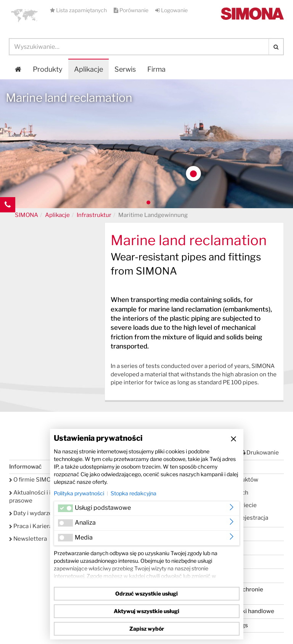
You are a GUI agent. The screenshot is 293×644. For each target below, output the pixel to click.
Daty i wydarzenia (35, 513)
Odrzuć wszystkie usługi (146, 593)
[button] (24, 15)
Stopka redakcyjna (134, 493)
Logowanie (171, 10)
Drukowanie (259, 453)
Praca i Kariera (31, 526)
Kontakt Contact (8, 220)
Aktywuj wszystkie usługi (146, 611)
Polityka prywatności (79, 493)
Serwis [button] (125, 69)
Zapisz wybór (147, 629)
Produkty (48, 69)
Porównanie (132, 10)
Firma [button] (156, 69)
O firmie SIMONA (34, 480)
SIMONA (27, 215)
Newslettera (28, 539)
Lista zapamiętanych (79, 10)
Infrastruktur (94, 215)
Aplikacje (89, 69)
